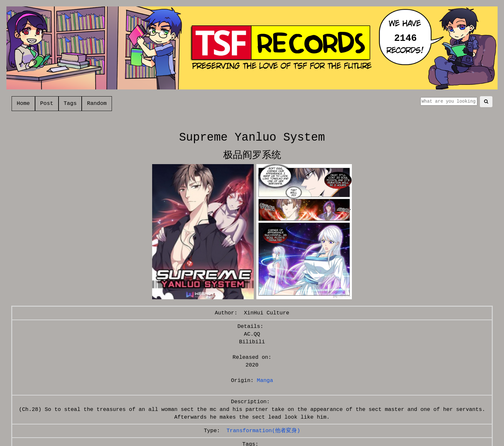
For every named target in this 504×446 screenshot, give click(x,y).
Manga (265, 381)
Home (23, 103)
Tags (70, 103)
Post (47, 103)
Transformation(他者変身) (263, 431)
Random (97, 103)
